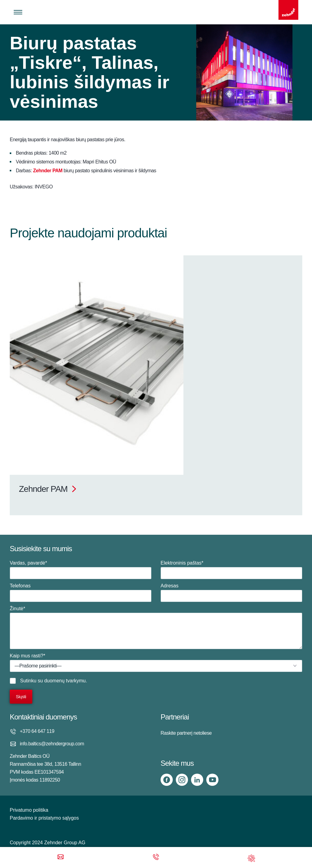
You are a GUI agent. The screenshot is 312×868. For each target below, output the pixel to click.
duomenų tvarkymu (65, 681)
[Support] (251, 857)
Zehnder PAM (48, 171)
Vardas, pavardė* (81, 570)
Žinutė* (156, 628)
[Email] (61, 857)
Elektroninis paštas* (231, 570)
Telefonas (81, 593)
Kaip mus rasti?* (156, 663)
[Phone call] (156, 857)
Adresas (231, 593)
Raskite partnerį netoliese (186, 733)
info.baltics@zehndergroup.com (52, 744)
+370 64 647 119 (37, 731)
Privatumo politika (29, 810)
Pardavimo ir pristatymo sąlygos (44, 818)
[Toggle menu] (18, 12)
